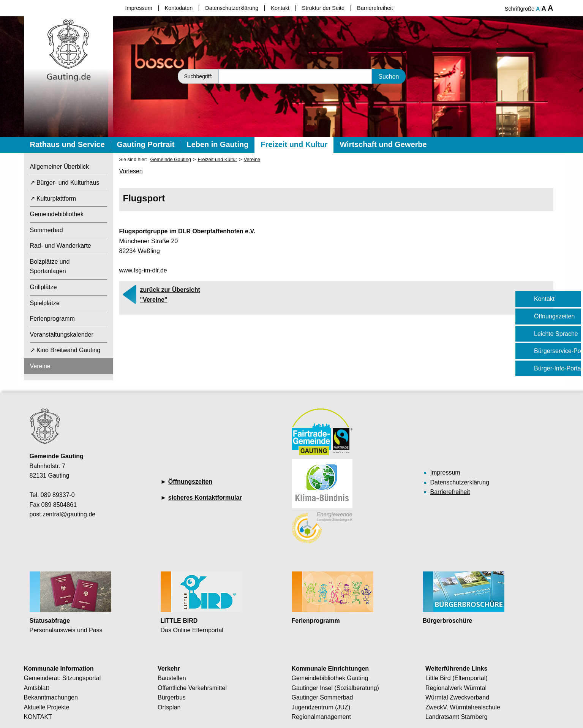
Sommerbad (47, 230)
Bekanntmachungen (51, 697)
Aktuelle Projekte (47, 707)
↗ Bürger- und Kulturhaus (65, 183)
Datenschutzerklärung (232, 8)
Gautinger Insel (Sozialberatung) (335, 688)
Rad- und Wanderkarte (61, 246)
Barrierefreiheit (375, 8)
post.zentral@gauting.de (63, 514)
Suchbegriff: (198, 76)
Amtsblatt (37, 688)
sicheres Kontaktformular (205, 498)
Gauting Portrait (146, 144)
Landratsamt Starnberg (457, 717)
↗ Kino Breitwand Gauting (65, 350)
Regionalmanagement (322, 717)
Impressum (139, 8)
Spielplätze (45, 303)
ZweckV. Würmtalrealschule (463, 707)
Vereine (40, 366)
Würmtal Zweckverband (457, 697)
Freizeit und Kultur (294, 144)
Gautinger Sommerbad (322, 697)
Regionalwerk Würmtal (456, 688)
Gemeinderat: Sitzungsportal (62, 678)
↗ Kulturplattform (53, 199)
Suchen (389, 76)
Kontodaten (179, 8)
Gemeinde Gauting (170, 159)
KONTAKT (38, 717)
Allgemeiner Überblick (60, 167)
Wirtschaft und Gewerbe (383, 144)
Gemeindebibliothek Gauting (330, 678)
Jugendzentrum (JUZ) (321, 707)
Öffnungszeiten (190, 482)
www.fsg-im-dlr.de (143, 270)
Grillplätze (43, 287)
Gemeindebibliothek (57, 214)
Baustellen (172, 678)
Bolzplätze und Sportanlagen (50, 267)
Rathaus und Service (67, 144)
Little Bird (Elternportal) (457, 678)
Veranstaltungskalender (62, 335)
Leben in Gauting (218, 144)
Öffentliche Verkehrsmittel (192, 688)
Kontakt (280, 8)
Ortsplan (169, 707)
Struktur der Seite (323, 8)
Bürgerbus (172, 697)
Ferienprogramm (52, 319)
